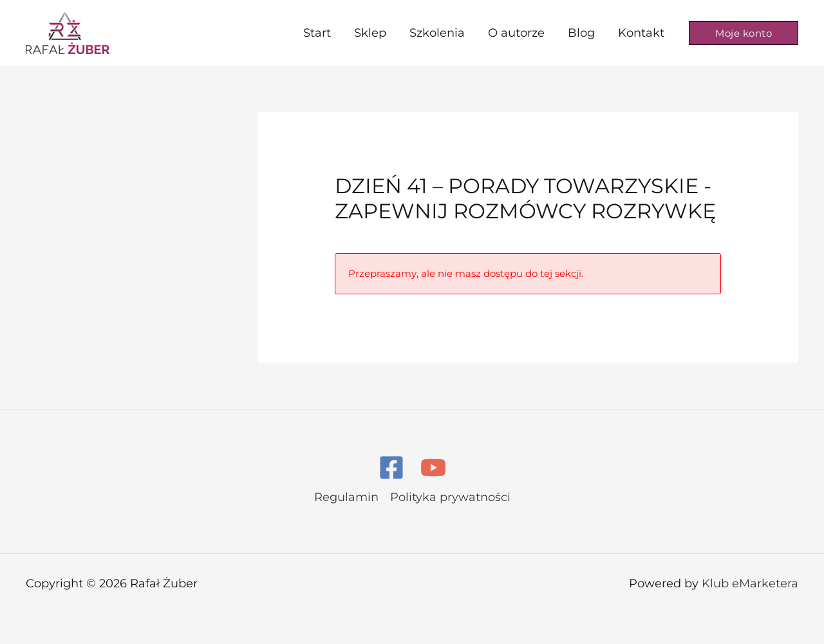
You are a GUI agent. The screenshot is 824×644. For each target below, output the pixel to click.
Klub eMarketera (750, 583)
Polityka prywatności (450, 497)
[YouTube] (433, 468)
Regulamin (346, 497)
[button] (744, 33)
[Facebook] (391, 468)
